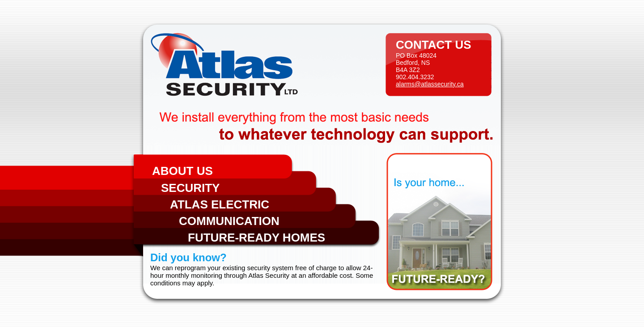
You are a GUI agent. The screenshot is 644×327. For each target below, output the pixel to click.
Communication (229, 221)
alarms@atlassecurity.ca (430, 84)
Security (190, 188)
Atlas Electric (220, 204)
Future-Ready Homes (256, 238)
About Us (182, 171)
